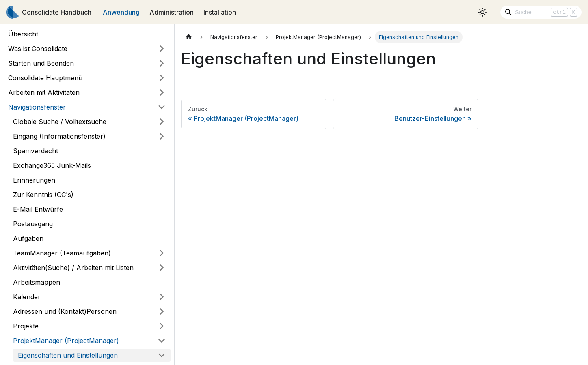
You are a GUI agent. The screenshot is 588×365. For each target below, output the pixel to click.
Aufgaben (28, 238)
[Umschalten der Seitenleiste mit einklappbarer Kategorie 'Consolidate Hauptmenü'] (162, 78)
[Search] (541, 12)
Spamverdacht (36, 151)
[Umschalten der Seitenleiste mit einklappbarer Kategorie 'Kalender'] (162, 297)
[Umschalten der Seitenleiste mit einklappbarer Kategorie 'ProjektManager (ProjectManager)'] (162, 341)
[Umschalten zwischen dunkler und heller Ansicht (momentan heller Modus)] (482, 12)
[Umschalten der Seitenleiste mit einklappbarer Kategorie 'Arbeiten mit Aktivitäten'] (162, 92)
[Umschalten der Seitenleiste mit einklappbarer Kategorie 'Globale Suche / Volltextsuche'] (162, 122)
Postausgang (33, 224)
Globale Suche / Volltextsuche (60, 122)
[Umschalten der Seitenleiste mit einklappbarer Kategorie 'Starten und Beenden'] (162, 63)
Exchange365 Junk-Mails (52, 165)
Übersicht (23, 34)
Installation (220, 12)
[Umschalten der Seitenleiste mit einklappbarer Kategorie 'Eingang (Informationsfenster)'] (162, 136)
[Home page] (189, 37)
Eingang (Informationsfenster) (59, 136)
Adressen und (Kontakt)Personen (65, 311)
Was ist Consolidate (38, 49)
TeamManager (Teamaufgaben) (62, 253)
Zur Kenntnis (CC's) (43, 195)
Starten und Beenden (41, 63)
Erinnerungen (34, 180)
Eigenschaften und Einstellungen (68, 355)
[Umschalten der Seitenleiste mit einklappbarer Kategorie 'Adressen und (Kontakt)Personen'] (162, 311)
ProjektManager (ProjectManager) (66, 341)
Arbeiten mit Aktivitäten (44, 92)
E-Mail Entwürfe (38, 209)
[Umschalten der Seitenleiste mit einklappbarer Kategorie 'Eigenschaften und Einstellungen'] (162, 355)
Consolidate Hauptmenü (45, 78)
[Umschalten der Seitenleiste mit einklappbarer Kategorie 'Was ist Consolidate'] (162, 49)
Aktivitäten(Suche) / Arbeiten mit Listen (73, 268)
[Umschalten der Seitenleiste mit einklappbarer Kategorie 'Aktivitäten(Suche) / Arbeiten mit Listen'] (162, 268)
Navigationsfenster (37, 107)
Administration (172, 12)
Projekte (26, 326)
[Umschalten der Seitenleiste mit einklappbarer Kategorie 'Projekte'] (162, 326)
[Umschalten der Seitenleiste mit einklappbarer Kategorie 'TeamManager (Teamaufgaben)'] (162, 253)
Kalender (27, 297)
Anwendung (121, 12)
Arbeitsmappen (37, 282)
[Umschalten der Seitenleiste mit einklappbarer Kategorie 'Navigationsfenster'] (162, 107)
